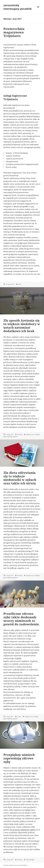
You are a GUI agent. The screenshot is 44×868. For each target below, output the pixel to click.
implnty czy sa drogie (33, 434)
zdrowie (20, 434)
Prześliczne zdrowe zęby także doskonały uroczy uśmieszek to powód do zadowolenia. (22, 619)
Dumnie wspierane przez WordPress (15, 865)
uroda (19, 717)
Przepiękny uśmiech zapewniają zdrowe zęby (19, 758)
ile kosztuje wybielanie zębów (23, 830)
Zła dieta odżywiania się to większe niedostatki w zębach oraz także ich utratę (20, 478)
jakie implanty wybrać (10, 437)
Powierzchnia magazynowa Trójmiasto (14, 32)
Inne (19, 284)
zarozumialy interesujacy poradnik (18, 7)
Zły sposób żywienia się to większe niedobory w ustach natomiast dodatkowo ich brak (22, 326)
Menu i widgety (38, 9)
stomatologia (30, 860)
